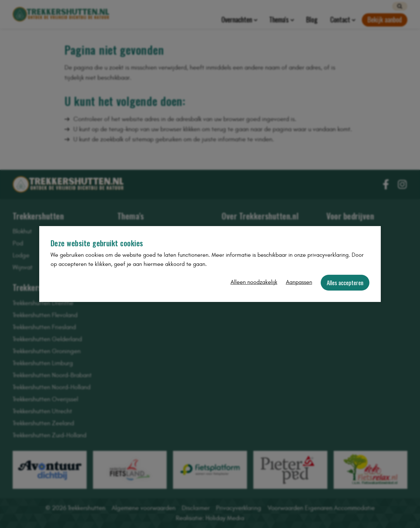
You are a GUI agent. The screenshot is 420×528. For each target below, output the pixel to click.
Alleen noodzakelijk (254, 282)
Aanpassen (299, 282)
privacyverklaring (328, 255)
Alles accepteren (345, 282)
